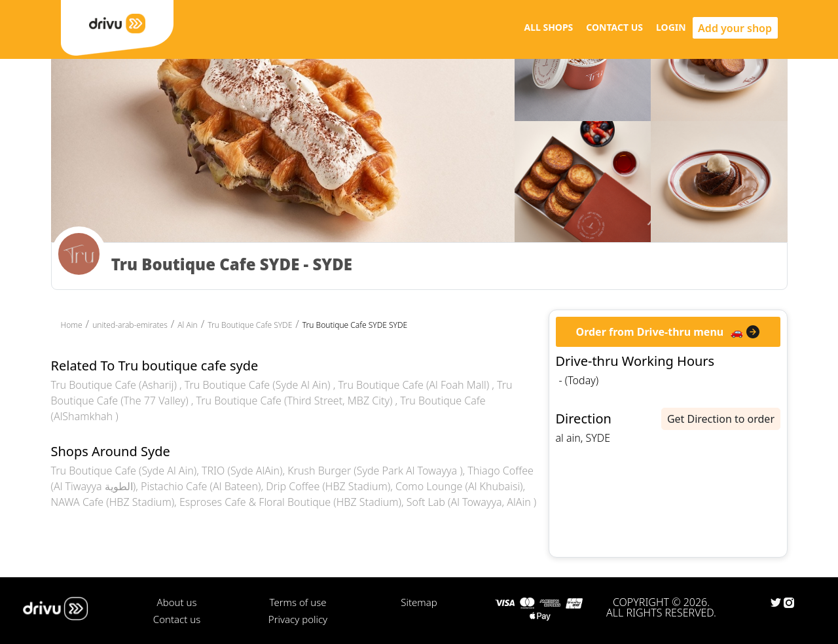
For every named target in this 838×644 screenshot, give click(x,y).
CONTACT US (614, 27)
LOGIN (671, 27)
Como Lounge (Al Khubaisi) (459, 486)
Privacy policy (298, 619)
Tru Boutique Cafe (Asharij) (116, 385)
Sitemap (419, 602)
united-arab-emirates (130, 325)
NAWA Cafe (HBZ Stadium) (113, 502)
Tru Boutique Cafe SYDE (250, 325)
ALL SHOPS (548, 27)
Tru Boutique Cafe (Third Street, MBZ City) (296, 401)
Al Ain (187, 325)
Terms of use (298, 602)
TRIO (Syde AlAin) (242, 471)
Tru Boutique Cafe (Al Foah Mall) (415, 385)
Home (72, 325)
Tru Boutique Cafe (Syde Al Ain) (259, 385)
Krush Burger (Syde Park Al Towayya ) (375, 471)
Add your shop (735, 28)
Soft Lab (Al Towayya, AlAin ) (471, 502)
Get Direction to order (721, 419)
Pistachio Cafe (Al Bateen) (201, 486)
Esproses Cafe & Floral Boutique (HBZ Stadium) (290, 502)
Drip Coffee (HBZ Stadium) (328, 486)
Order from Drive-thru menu (650, 332)
